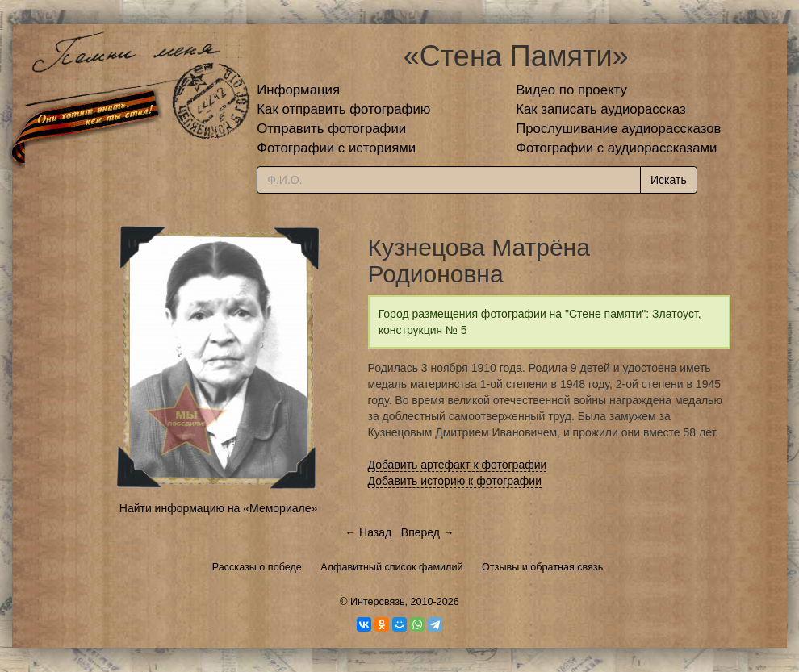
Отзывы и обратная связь (542, 567)
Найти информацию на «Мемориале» (218, 508)
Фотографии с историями (336, 148)
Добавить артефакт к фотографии (458, 465)
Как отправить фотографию (343, 109)
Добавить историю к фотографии (455, 481)
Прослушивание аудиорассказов (618, 129)
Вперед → (428, 532)
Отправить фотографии (331, 129)
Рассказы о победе (257, 567)
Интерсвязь (378, 602)
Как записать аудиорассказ (601, 109)
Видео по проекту (571, 90)
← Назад (368, 532)
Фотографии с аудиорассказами (616, 148)
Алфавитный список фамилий (391, 567)
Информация (298, 90)
